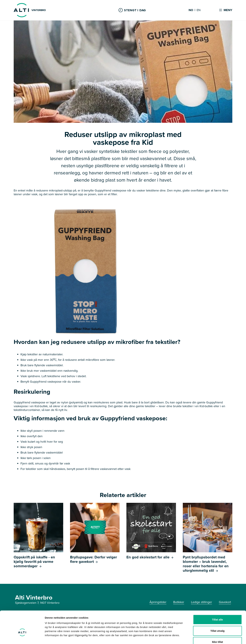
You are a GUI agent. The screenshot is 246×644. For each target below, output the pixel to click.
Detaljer (182, 637)
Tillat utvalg (217, 610)
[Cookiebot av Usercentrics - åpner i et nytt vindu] (22, 637)
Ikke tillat (217, 622)
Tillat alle (217, 599)
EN (199, 10)
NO (191, 10)
